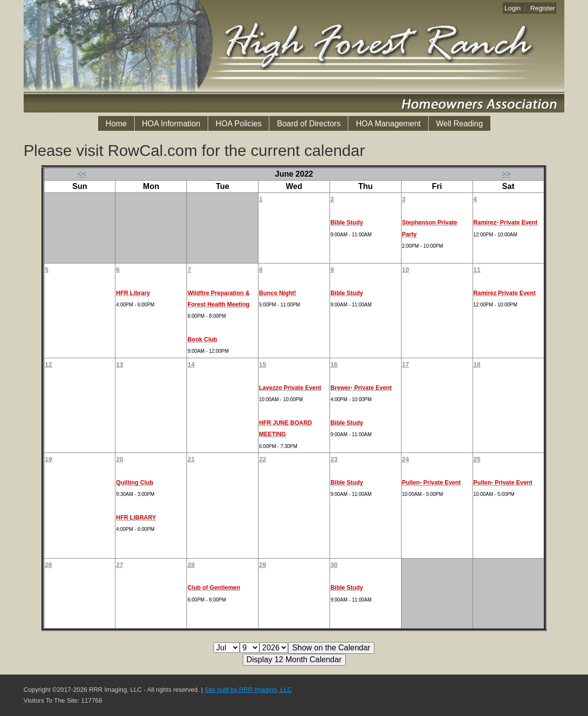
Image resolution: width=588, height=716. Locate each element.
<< (82, 174)
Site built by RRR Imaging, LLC (248, 690)
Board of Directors (309, 124)
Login (512, 8)
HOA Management (388, 124)
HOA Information (171, 124)
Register (543, 8)
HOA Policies (239, 124)
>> (506, 174)
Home (116, 124)
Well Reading (459, 124)
